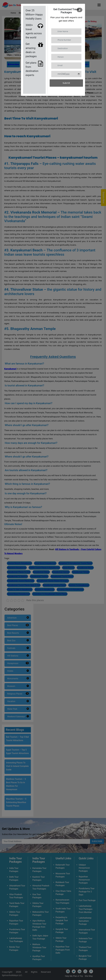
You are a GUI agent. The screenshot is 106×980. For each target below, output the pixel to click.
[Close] (79, 10)
